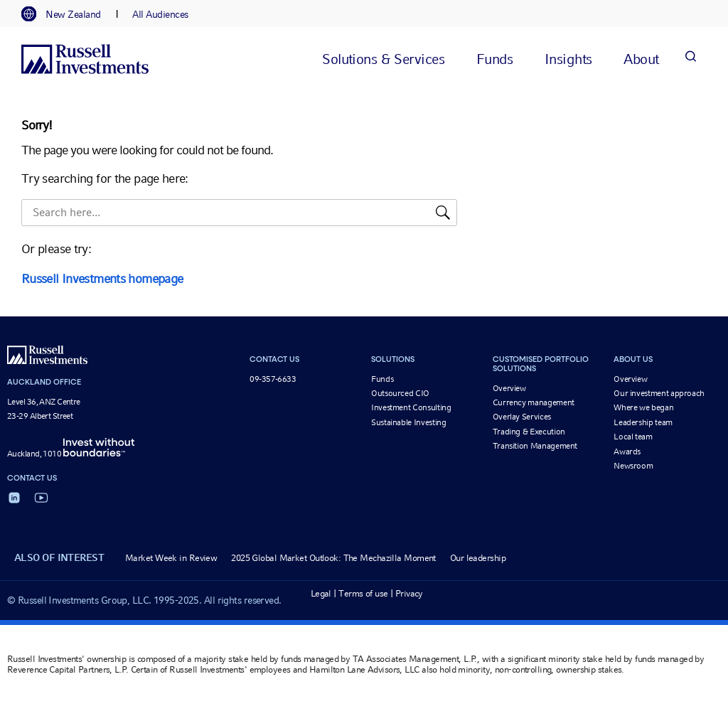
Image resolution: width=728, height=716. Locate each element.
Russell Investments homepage (102, 278)
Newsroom (633, 466)
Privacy (409, 593)
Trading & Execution (529, 432)
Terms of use (363, 593)
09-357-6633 (273, 379)
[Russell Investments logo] (85, 59)
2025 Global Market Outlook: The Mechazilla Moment (333, 558)
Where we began (643, 407)
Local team (633, 437)
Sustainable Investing (408, 422)
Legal (321, 593)
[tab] (68, 14)
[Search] (690, 59)
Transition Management (535, 446)
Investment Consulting (411, 407)
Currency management (534, 402)
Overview (509, 388)
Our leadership (478, 558)
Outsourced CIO (400, 393)
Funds (382, 379)
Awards (627, 451)
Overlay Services (522, 417)
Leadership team (643, 422)
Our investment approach (659, 393)
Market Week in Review (171, 558)
